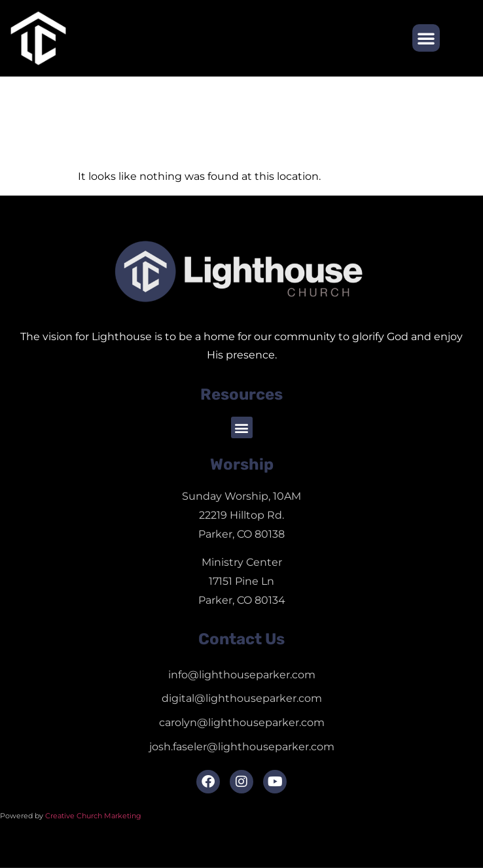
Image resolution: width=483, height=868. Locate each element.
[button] (426, 38)
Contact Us (241, 639)
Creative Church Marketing (94, 816)
